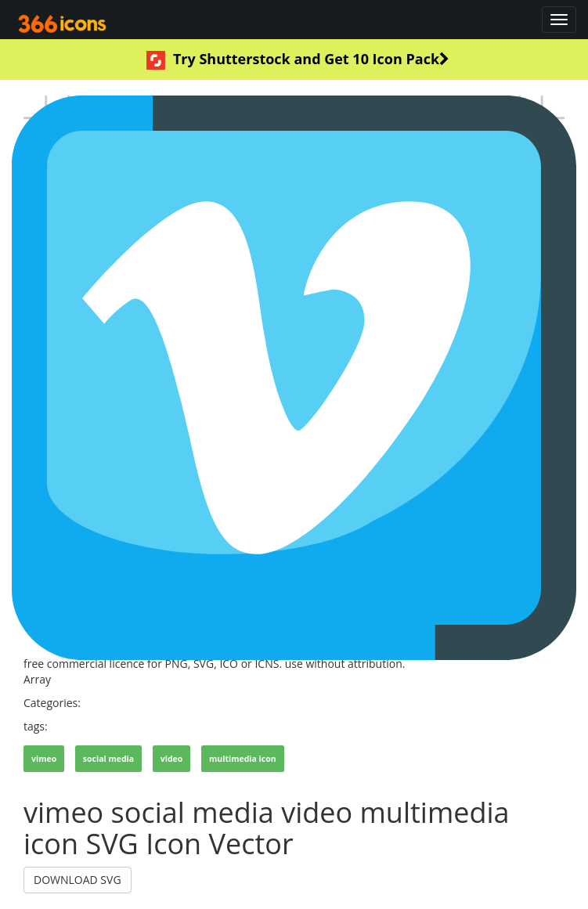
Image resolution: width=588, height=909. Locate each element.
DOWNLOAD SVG (78, 880)
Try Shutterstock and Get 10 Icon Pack (298, 60)
